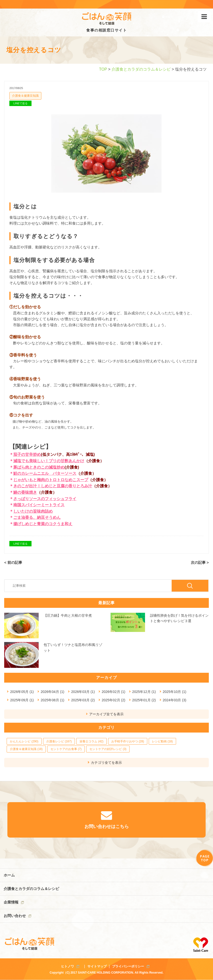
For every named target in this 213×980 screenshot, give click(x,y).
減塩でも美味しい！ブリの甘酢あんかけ (49, 461)
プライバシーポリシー (128, 966)
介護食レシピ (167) (59, 741)
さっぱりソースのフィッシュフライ (45, 499)
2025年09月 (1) (22, 700)
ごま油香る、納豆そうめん (37, 517)
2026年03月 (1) (83, 692)
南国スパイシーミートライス (39, 505)
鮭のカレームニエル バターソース (45, 473)
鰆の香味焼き (25, 492)
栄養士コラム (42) (91, 741)
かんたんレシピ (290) (24, 741)
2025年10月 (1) (175, 692)
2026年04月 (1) (52, 692)
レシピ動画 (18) (162, 741)
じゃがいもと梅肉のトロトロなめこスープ (51, 480)
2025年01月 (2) (144, 700)
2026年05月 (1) (22, 692)
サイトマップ (97, 966)
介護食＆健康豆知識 (25, 96)
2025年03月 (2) (83, 700)
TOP (103, 69)
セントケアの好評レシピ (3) (108, 749)
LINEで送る (21, 104)
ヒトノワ (67, 966)
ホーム (9, 875)
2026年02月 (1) (114, 692)
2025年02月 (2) (114, 700)
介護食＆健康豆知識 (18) (26, 749)
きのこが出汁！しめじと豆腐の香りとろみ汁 (53, 486)
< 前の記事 (13, 562)
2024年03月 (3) (175, 700)
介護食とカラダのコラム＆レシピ (141, 69)
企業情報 (11, 902)
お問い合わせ (15, 916)
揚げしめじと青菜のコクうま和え (43, 524)
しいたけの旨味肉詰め (33, 511)
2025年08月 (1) (52, 700)
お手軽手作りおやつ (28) (128, 741)
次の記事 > (200, 562)
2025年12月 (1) (144, 692)
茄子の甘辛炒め (27, 455)
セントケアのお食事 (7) (66, 749)
